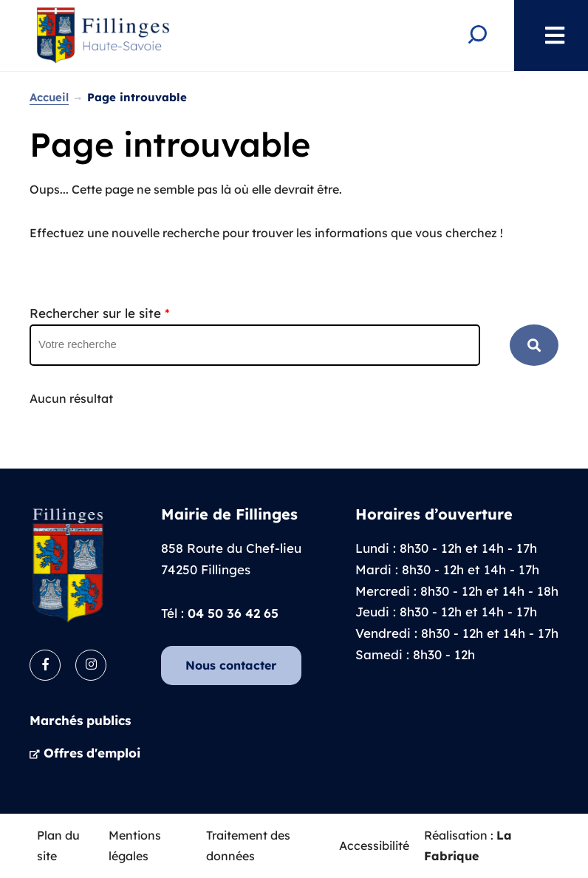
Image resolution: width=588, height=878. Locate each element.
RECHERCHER (534, 345)
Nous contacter (231, 665)
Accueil (49, 97)
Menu (547, 35)
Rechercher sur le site (100, 313)
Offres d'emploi (92, 753)
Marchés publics (80, 720)
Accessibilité (374, 845)
